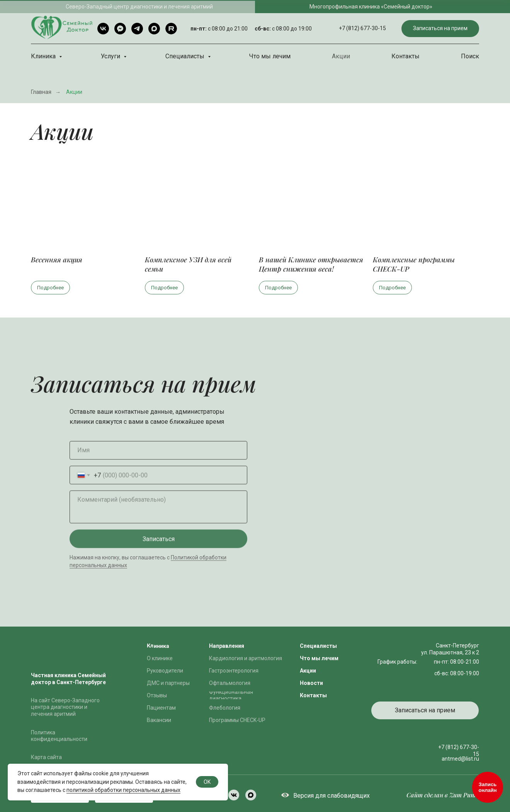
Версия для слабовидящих (331, 796)
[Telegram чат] (120, 29)
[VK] (103, 29)
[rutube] (171, 29)
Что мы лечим (270, 56)
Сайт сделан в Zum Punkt (443, 795)
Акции (341, 56)
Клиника (44, 56)
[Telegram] (137, 29)
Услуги (111, 56)
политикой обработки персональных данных (123, 790)
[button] (440, 29)
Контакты (405, 56)
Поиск (470, 56)
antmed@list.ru (460, 759)
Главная (41, 92)
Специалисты (186, 56)
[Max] (154, 29)
